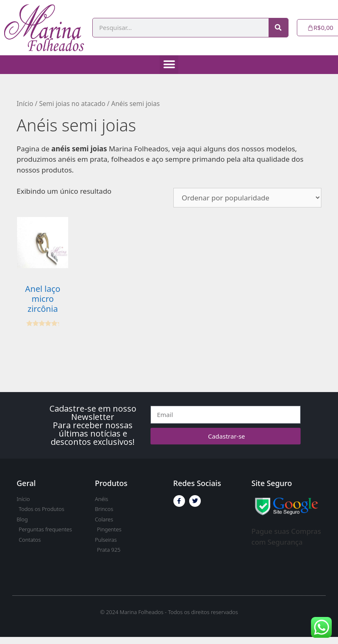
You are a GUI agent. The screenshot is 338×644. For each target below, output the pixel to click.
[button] (169, 65)
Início (25, 104)
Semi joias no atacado (72, 104)
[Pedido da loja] (247, 198)
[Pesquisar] (278, 28)
